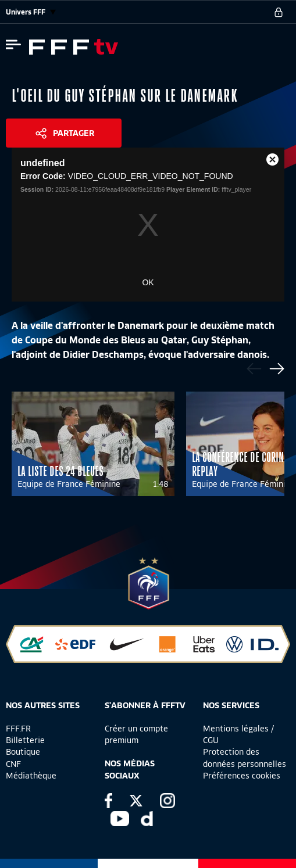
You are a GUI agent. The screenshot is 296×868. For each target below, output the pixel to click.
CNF (13, 764)
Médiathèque (31, 776)
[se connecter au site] (279, 12)
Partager (74, 133)
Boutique (23, 752)
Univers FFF (31, 12)
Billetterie (25, 740)
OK (148, 282)
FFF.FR (18, 729)
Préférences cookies (242, 776)
